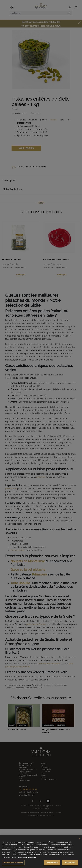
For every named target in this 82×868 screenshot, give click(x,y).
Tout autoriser (52, 863)
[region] (41, 852)
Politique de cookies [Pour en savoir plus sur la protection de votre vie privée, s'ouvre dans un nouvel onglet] (28, 857)
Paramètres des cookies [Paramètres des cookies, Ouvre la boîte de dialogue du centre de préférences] (13, 863)
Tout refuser (70, 863)
